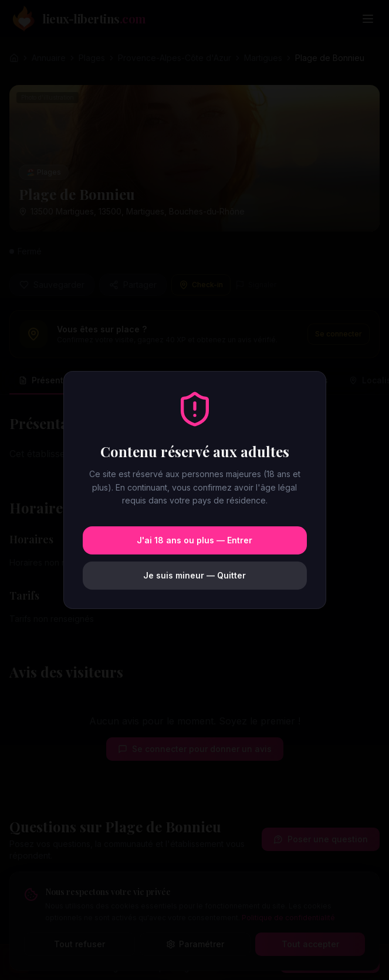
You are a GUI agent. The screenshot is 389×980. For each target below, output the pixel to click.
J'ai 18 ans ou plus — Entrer (194, 540)
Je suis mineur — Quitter (194, 575)
